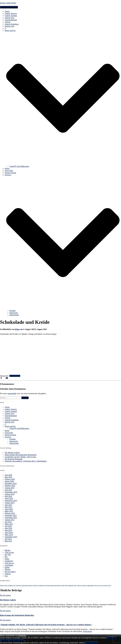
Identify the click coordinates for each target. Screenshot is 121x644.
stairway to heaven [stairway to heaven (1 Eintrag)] (82, 585)
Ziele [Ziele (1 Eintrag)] (110, 585)
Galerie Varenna (11, 16)
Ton (6, 576)
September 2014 (11, 537)
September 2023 (11, 501)
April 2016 (9, 533)
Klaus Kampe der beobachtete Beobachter (21, 455)
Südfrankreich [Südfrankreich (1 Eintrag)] (91, 585)
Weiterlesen (87, 631)
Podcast (8, 574)
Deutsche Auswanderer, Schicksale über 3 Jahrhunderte (26, 461)
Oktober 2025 (10, 486)
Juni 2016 (8, 528)
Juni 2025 (8, 490)
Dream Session (10, 173)
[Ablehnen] (25, 641)
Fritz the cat (9, 563)
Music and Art (10, 426)
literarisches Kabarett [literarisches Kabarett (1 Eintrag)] (56, 585)
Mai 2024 (8, 496)
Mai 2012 (8, 541)
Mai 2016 (8, 530)
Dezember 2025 (11, 483)
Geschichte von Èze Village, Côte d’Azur (20, 457)
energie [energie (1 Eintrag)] (6, 585)
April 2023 (9, 509)
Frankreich (9, 561)
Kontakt (13, 311)
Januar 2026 (9, 481)
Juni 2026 (8, 475)
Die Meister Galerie (12, 453)
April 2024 (9, 498)
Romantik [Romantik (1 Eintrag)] (71, 585)
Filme (7, 559)
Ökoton (8, 569)
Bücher (7, 550)
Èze (6, 557)
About (7, 11)
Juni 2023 (8, 505)
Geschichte (9, 565)
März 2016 (9, 535)
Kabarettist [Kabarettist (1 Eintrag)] (42, 585)
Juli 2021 (8, 522)
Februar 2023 (10, 513)
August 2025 (10, 488)
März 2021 (9, 524)
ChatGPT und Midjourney (19, 166)
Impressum (14, 313)
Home (7, 168)
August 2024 (10, 494)
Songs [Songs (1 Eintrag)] (75, 585)
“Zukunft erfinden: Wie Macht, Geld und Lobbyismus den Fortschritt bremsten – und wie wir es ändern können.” (46, 625)
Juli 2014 (8, 539)
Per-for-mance (15, 376)
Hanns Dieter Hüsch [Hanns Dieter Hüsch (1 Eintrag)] (27, 585)
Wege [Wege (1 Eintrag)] (96, 585)
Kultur (7, 567)
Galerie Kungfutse (12, 24)
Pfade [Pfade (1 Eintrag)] (63, 585)
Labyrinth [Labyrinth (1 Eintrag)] (47, 585)
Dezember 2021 (11, 515)
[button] (63, 164)
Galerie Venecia (11, 13)
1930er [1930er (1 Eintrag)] (2, 585)
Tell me (8, 22)
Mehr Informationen (16, 640)
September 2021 (11, 518)
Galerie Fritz (10, 18)
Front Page (9, 171)
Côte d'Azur (9, 552)
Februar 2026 (10, 479)
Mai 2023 (8, 507)
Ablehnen (4, 640)
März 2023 (9, 511)
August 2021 (10, 520)
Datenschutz (14, 315)
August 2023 (10, 503)
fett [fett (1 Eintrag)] (14, 585)
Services (8, 437)
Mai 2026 (8, 477)
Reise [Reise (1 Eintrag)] (66, 585)
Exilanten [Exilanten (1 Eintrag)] (11, 585)
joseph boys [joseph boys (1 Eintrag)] (36, 585)
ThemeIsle (22, 635)
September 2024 (11, 492)
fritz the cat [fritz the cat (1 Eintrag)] (18, 585)
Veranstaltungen (11, 20)
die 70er (8, 555)
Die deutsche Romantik (14, 459)
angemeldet (12, 393)
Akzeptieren (111, 638)
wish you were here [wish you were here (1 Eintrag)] (103, 585)
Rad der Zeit (9, 26)
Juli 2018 (8, 526)
